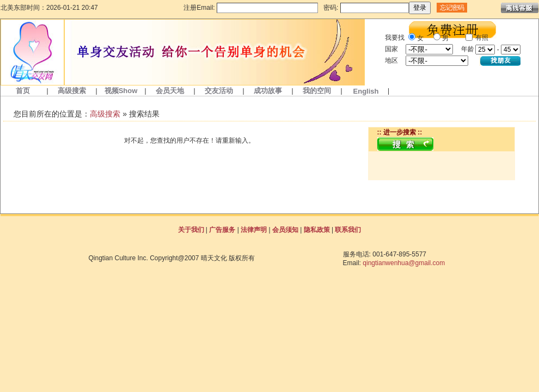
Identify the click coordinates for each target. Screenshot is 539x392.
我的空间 (317, 91)
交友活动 (219, 91)
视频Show (121, 91)
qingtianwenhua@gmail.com (404, 263)
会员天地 (170, 91)
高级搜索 (72, 91)
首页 (23, 91)
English (366, 91)
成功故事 (268, 91)
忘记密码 (452, 8)
